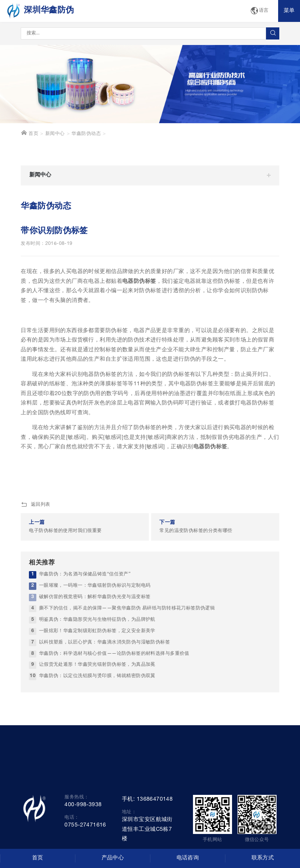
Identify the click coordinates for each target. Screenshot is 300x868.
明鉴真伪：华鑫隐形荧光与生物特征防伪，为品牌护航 (97, 620)
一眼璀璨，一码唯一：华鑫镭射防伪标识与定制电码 (95, 586)
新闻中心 (55, 134)
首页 (29, 133)
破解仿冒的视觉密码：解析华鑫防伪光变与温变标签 (95, 597)
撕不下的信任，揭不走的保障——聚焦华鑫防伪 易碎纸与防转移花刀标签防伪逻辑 (127, 608)
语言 (259, 11)
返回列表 (35, 505)
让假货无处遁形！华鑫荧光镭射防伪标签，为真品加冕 (97, 665)
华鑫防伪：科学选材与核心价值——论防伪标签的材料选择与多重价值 (114, 654)
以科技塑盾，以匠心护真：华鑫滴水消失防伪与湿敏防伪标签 (104, 642)
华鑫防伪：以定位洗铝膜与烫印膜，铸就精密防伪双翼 (97, 676)
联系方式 (263, 858)
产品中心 (113, 858)
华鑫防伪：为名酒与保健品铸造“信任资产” (85, 574)
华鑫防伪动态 (86, 134)
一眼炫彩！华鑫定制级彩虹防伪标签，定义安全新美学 (97, 631)
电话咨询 (188, 858)
